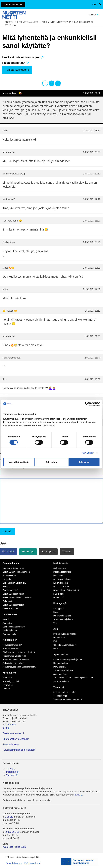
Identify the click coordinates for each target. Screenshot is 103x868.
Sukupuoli (7, 601)
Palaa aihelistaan (16, 63)
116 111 (9, 817)
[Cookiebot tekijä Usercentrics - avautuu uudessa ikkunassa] (87, 404)
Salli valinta (51, 462)
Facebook (9, 552)
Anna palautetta (11, 744)
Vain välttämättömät (19, 462)
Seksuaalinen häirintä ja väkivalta (18, 598)
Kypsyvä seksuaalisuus (13, 568)
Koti (55, 641)
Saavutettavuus (14, 863)
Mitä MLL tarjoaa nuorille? (65, 692)
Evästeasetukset (33, 863)
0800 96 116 (13, 832)
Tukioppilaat (59, 608)
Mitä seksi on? (9, 576)
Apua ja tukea (61, 654)
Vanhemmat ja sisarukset (14, 627)
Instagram (11, 772)
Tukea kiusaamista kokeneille (16, 660)
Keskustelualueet (28, 22)
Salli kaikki (84, 462)
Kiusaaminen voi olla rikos (14, 656)
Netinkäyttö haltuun (62, 579)
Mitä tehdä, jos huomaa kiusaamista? (19, 667)
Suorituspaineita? (11, 590)
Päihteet (7, 689)
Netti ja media (61, 563)
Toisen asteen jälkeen (63, 619)
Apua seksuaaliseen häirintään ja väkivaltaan (73, 678)
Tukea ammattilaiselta (63, 670)
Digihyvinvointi (60, 568)
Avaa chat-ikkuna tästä (14, 847)
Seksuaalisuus (11, 563)
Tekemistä (59, 687)
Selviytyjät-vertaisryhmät (14, 663)
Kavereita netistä (61, 583)
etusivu (9, 22)
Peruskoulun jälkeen (62, 616)
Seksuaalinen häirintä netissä (66, 590)
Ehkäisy (6, 587)
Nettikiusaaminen (61, 587)
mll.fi (5, 728)
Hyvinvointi (8, 685)
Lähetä (7, 532)
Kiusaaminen (10, 640)
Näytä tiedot (88, 453)
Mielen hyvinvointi (11, 681)
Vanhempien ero (10, 630)
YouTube (11, 775)
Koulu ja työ (60, 603)
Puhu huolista (60, 667)
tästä (77, 795)
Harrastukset (59, 638)
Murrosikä (7, 678)
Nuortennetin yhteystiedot (16, 739)
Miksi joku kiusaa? (11, 648)
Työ (55, 623)
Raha (56, 648)
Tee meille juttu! (60, 696)
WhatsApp (28, 552)
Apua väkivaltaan (61, 681)
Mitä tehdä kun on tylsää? (65, 634)
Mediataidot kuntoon (62, 572)
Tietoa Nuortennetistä (13, 733)
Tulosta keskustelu (17, 70)
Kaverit (6, 619)
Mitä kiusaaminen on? (13, 645)
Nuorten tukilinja (61, 663)
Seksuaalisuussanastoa (13, 605)
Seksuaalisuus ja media (13, 594)
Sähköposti (48, 552)
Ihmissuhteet (10, 614)
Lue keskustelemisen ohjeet (23, 57)
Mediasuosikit (60, 598)
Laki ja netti (59, 594)
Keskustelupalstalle (13, 5)
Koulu (56, 612)
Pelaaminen (59, 576)
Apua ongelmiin (60, 674)
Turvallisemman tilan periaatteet (19, 750)
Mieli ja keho (10, 673)
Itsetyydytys (8, 579)
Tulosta (67, 552)
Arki (44, 22)
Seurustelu (8, 623)
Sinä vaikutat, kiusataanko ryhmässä (19, 652)
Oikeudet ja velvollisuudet (65, 645)
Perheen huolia (10, 634)
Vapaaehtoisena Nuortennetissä (68, 700)
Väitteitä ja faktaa (11, 608)
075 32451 (11, 725)
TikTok (9, 769)
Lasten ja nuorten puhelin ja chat (68, 659)
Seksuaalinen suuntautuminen (16, 572)
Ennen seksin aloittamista (14, 583)
